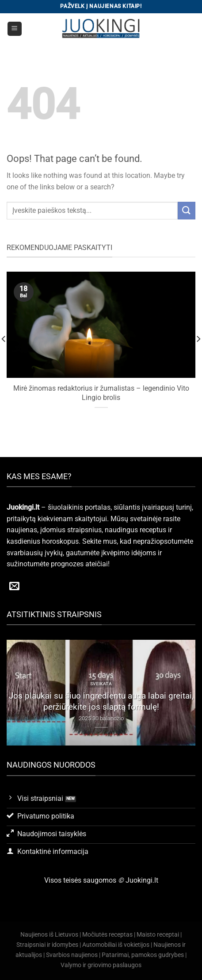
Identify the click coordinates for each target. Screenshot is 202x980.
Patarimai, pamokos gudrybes (143, 955)
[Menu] (15, 29)
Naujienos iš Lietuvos (49, 935)
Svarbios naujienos (72, 955)
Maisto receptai (158, 935)
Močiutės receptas (107, 935)
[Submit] (187, 210)
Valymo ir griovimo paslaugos (101, 965)
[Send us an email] (14, 587)
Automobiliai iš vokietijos (116, 945)
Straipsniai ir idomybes (47, 945)
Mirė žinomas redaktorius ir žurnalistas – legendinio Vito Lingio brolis (101, 393)
